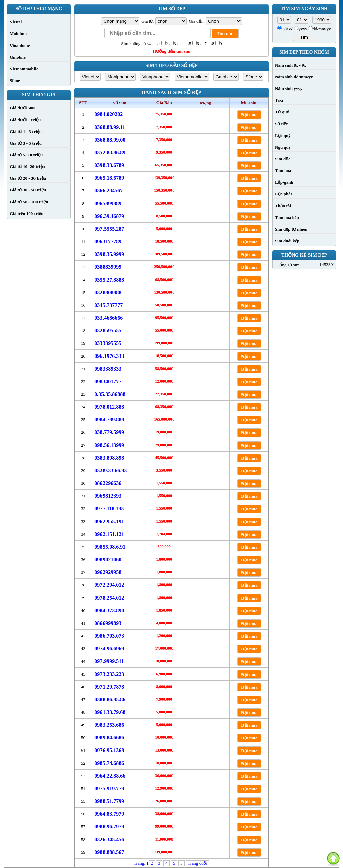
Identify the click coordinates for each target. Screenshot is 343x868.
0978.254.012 (109, 598)
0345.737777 (109, 305)
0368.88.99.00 (110, 140)
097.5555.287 (109, 229)
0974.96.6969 (109, 649)
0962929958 (108, 572)
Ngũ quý (283, 147)
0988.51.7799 (109, 801)
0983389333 (108, 369)
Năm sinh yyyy (289, 89)
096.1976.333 (109, 356)
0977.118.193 (109, 509)
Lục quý (283, 135)
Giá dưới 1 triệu (25, 120)
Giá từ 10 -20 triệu (27, 167)
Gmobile (18, 57)
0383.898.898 (109, 458)
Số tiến (282, 124)
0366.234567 (109, 191)
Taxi (279, 100)
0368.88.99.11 (110, 127)
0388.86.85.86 (110, 699)
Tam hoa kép (287, 217)
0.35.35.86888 (110, 394)
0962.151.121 (109, 534)
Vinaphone (20, 45)
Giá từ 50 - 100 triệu (29, 202)
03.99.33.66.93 (111, 470)
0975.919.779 (109, 788)
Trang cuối (197, 863)
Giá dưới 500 (22, 108)
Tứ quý (282, 112)
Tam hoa (283, 171)
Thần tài (283, 206)
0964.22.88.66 (110, 776)
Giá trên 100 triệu (27, 213)
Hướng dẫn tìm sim (172, 51)
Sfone (15, 81)
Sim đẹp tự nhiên (291, 229)
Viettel (16, 22)
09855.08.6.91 (110, 547)
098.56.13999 (109, 445)
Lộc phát (284, 194)
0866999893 (108, 623)
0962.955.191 (109, 521)
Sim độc (283, 159)
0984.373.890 (109, 610)
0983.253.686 (109, 725)
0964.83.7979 (109, 814)
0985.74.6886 (109, 763)
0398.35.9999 (109, 254)
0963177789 (108, 242)
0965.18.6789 (109, 178)
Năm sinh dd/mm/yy (294, 77)
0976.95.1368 (109, 750)
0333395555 (108, 343)
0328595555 (108, 331)
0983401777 (108, 381)
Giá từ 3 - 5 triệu (26, 143)
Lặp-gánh (284, 182)
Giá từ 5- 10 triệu (26, 155)
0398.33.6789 (109, 165)
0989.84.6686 (109, 738)
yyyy (303, 29)
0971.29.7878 (109, 687)
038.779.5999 (109, 432)
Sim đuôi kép (287, 241)
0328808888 (108, 292)
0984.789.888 (109, 420)
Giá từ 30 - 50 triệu (28, 190)
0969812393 (108, 496)
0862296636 (108, 483)
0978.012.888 (109, 407)
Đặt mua (249, 115)
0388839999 (108, 267)
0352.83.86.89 (110, 152)
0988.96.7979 (109, 827)
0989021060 (108, 560)
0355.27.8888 (109, 280)
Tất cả (288, 29)
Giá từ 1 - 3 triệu (26, 131)
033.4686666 (109, 318)
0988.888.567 (109, 852)
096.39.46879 (109, 216)
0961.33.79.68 (110, 712)
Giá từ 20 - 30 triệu (28, 178)
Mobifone (19, 34)
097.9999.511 (109, 661)
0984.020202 (109, 114)
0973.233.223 (109, 674)
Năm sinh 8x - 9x (291, 65)
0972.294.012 (109, 585)
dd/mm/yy (322, 29)
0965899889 (108, 203)
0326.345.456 (109, 839)
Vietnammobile (24, 69)
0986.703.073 (109, 636)
